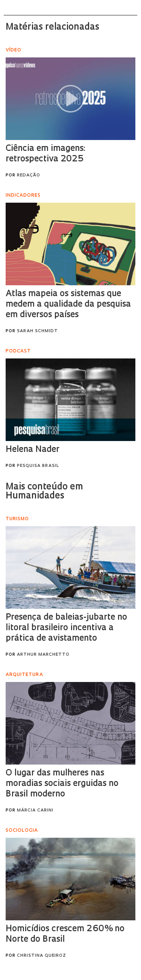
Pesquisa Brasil (38, 466)
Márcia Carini (35, 811)
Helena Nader (33, 450)
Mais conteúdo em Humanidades (44, 492)
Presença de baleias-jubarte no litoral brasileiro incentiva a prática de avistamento (66, 628)
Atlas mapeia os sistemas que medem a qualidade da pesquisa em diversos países (68, 305)
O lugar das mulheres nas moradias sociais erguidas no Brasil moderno (62, 784)
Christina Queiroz (42, 956)
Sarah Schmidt (37, 331)
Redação (29, 175)
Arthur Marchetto (43, 655)
